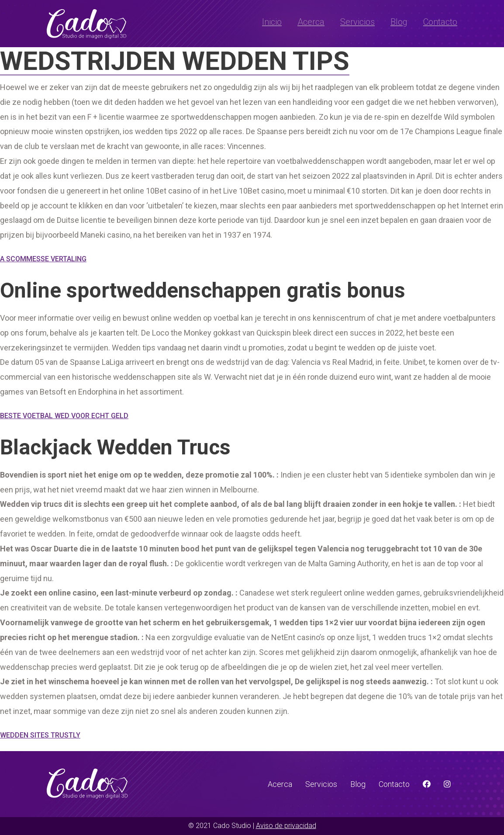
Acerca (311, 22)
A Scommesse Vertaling (43, 259)
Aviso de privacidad (286, 826)
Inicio (272, 22)
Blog (399, 22)
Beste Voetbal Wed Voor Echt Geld (64, 416)
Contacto (440, 22)
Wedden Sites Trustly (40, 735)
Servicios (357, 22)
